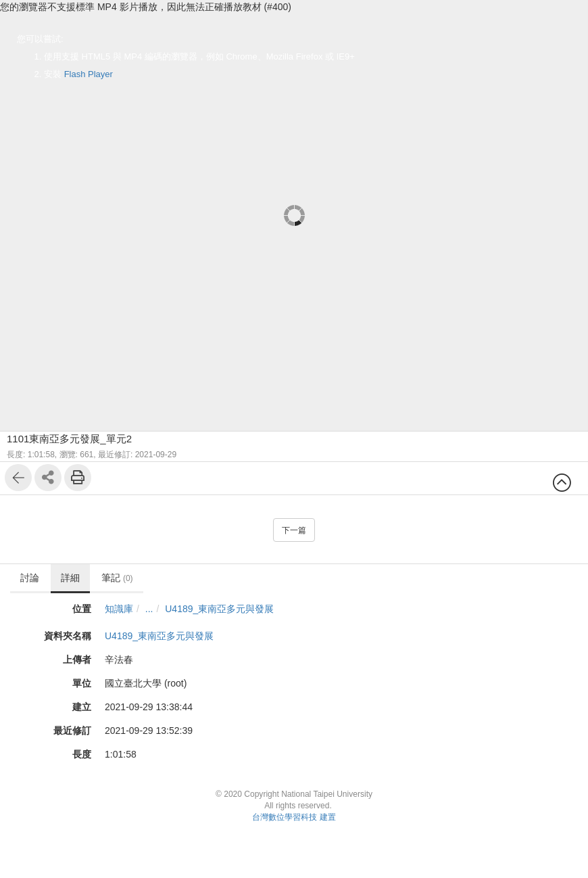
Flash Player (89, 74)
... (149, 609)
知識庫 (119, 609)
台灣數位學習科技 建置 (294, 817)
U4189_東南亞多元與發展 (219, 609)
